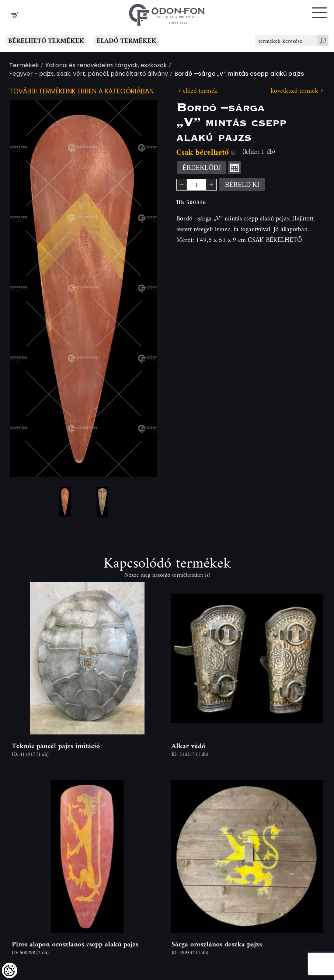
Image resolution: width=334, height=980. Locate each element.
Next (139, 289)
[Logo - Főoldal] (167, 13)
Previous (28, 289)
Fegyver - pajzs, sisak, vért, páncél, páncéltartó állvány (89, 74)
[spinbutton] (196, 185)
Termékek (24, 66)
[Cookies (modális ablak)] (10, 970)
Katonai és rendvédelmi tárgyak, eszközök (106, 66)
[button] (319, 13)
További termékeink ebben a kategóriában (81, 92)
